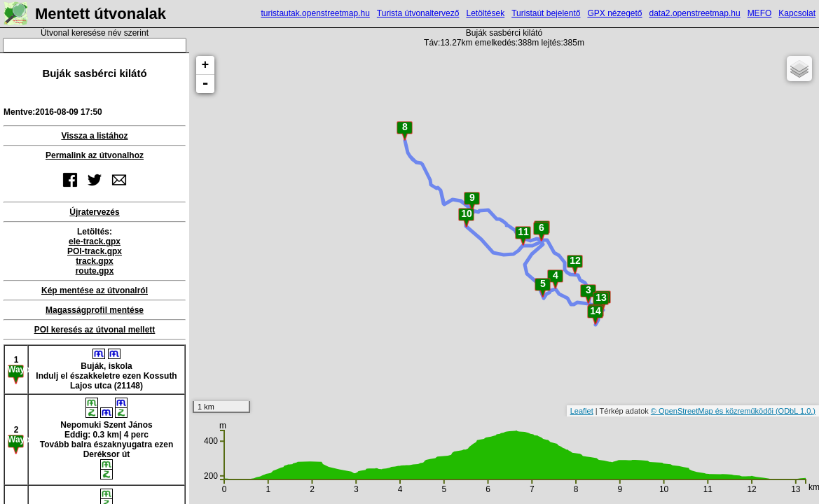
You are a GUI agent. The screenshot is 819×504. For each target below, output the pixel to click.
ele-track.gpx (95, 241)
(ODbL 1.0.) (796, 411)
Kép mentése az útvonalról (95, 290)
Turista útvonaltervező (418, 13)
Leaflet (582, 411)
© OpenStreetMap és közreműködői (713, 411)
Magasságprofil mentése (95, 310)
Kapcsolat (797, 13)
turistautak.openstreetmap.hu (315, 13)
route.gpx (95, 271)
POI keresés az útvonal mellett (95, 330)
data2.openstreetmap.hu (695, 13)
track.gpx (94, 261)
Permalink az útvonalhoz (95, 155)
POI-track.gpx (95, 251)
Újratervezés (94, 212)
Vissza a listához (94, 136)
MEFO (760, 13)
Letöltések (485, 13)
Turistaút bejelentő (546, 13)
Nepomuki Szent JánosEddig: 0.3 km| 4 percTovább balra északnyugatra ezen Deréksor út (107, 439)
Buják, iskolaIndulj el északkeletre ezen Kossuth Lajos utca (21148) (106, 370)
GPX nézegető (614, 13)
